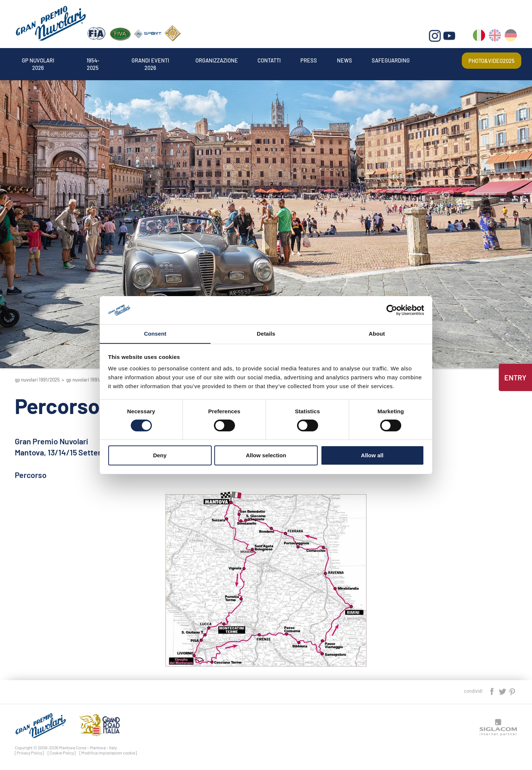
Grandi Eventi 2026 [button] (163, 60)
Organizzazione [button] (235, 60)
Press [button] (335, 60)
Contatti (292, 60)
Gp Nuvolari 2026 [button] (41, 60)
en (495, 37)
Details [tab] (266, 334)
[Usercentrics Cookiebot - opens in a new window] (392, 310)
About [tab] (377, 334)
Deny (160, 456)
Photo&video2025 (490, 60)
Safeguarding (422, 60)
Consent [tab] (155, 334)
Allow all (372, 456)
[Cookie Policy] (62, 753)
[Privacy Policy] (29, 753)
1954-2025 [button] (100, 60)
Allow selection (266, 456)
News (372, 60)
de (511, 37)
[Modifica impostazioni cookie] (108, 753)
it (479, 37)
